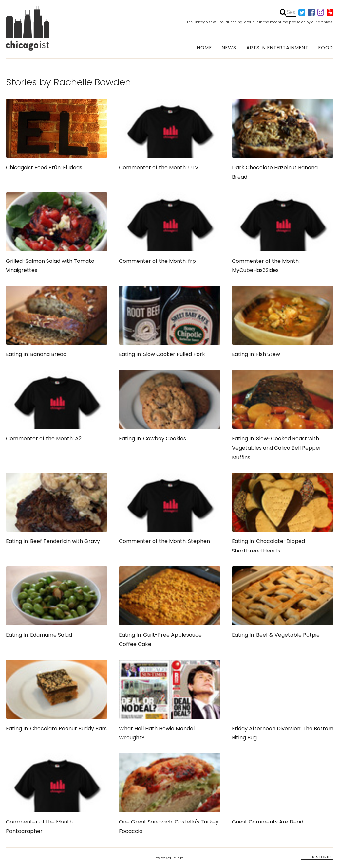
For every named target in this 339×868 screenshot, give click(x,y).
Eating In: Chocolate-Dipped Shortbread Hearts (283, 514)
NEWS (229, 48)
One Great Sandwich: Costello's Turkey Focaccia (170, 794)
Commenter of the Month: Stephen (170, 509)
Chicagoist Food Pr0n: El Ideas (57, 135)
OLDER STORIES (317, 857)
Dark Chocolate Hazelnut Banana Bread (283, 140)
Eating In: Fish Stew (283, 322)
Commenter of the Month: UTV (170, 135)
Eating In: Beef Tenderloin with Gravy (57, 509)
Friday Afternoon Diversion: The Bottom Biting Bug (283, 701)
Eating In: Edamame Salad (57, 602)
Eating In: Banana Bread (57, 322)
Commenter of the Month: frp (170, 229)
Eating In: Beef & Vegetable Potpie (283, 602)
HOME (204, 48)
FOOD (326, 48)
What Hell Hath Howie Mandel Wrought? (170, 701)
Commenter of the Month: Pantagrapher (57, 794)
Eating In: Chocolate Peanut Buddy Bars (57, 696)
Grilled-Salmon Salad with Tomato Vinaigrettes (57, 233)
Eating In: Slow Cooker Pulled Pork (170, 322)
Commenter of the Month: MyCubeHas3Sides (283, 233)
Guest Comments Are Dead (283, 789)
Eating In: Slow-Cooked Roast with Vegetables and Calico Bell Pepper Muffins (283, 416)
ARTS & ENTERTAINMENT (277, 48)
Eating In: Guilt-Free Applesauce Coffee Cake (170, 607)
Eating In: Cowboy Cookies (170, 406)
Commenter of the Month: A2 (57, 406)
